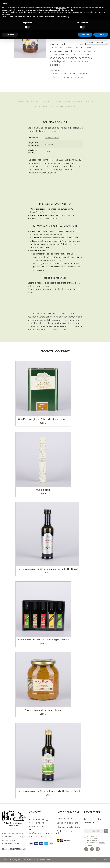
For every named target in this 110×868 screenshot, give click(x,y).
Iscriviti (106, 837)
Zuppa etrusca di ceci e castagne (43, 716)
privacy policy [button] (61, 8)
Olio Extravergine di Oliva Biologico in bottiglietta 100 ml (48, 797)
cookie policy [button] (69, 10)
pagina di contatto (66, 175)
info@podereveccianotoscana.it (42, 178)
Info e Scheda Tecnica (55, 102)
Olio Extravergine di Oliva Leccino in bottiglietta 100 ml (47, 575)
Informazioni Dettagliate (55, 112)
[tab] (55, 102)
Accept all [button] (101, 34)
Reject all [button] (85, 34)
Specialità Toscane (68, 74)
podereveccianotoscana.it (14, 854)
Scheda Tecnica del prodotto (49, 134)
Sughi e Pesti (82, 74)
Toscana (49, 150)
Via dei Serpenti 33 (39, 825)
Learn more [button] (10, 34)
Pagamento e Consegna (55, 107)
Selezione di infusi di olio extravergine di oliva (43, 645)
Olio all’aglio (43, 495)
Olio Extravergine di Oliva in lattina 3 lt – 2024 (43, 425)
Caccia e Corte (52, 143)
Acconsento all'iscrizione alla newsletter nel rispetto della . (96, 846)
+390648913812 (38, 832)
